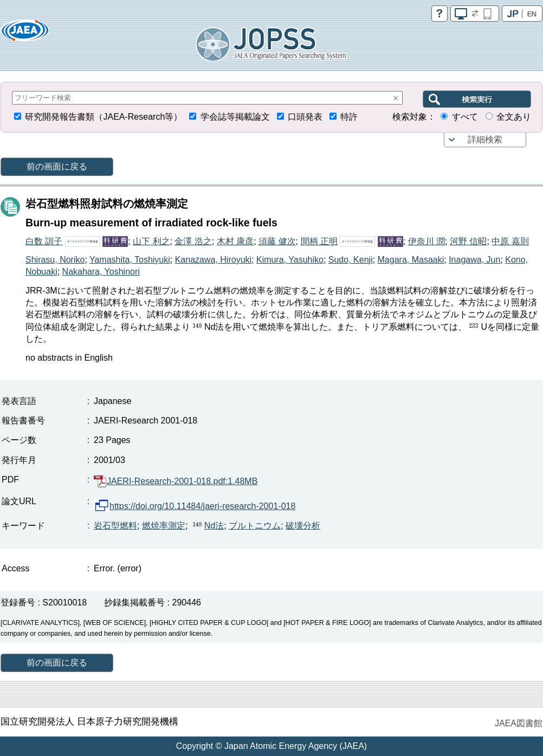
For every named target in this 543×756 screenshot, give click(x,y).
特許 (349, 117)
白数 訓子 (44, 241)
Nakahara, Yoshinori (101, 272)
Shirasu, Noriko (55, 260)
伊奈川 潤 (426, 241)
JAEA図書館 (519, 723)
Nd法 (207, 526)
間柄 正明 (319, 241)
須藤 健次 (277, 241)
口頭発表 (305, 117)
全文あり (514, 117)
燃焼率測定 (164, 526)
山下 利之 (151, 241)
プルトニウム (255, 526)
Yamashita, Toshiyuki (130, 260)
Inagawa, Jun (474, 260)
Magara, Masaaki (411, 260)
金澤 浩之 (193, 241)
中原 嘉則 (510, 241)
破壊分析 (303, 526)
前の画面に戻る (57, 167)
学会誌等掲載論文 (235, 117)
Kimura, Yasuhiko (290, 260)
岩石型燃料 (115, 526)
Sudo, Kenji (351, 260)
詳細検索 (485, 139)
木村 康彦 (235, 241)
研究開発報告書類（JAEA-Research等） (104, 117)
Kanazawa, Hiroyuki (213, 260)
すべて (465, 117)
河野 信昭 (468, 241)
